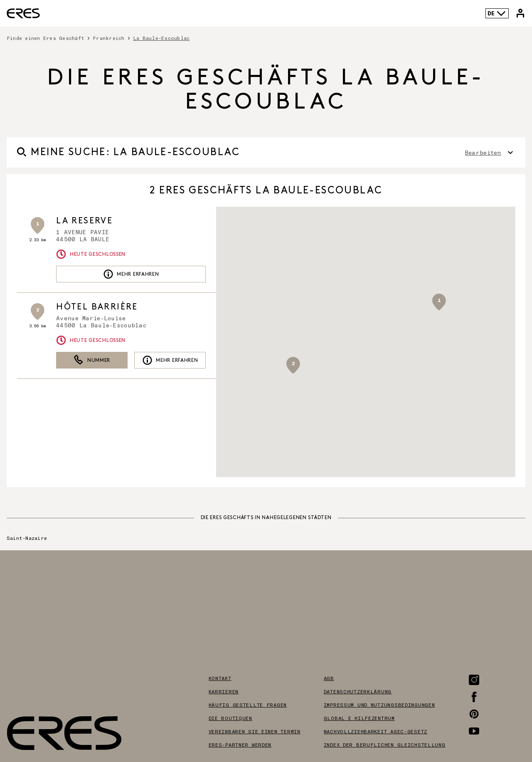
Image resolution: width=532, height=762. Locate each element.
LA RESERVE (84, 221)
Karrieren (224, 691)
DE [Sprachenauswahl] (497, 13)
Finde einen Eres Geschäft (46, 38)
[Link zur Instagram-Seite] (474, 680)
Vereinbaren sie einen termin (255, 731)
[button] (439, 302)
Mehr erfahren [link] (131, 274)
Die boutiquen (230, 718)
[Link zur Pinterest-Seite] (474, 714)
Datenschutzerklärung (358, 691)
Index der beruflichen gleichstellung (385, 745)
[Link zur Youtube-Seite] (474, 731)
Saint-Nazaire (27, 538)
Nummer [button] (92, 360)
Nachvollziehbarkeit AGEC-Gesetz (376, 731)
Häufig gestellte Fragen (248, 705)
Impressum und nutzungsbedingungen (379, 705)
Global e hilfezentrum (359, 718)
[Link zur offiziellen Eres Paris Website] (23, 13)
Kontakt (220, 678)
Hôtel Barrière (97, 307)
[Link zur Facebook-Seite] (474, 697)
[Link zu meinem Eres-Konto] (520, 13)
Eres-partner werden (240, 745)
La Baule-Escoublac (161, 38)
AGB (329, 678)
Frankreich (108, 38)
